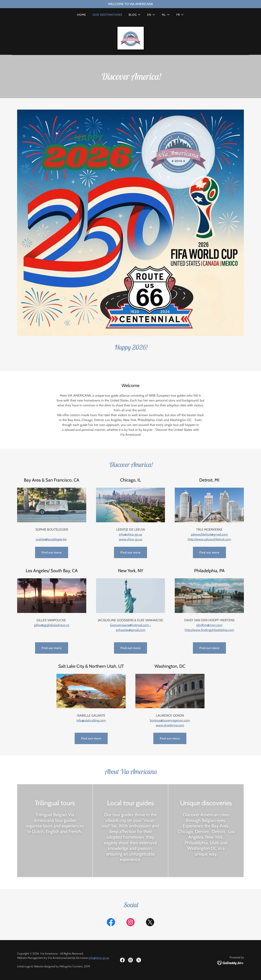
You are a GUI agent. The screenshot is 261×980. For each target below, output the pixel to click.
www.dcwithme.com (170, 725)
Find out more (52, 552)
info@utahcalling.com (91, 720)
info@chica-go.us (99, 958)
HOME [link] (82, 15)
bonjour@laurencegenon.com (170, 720)
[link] (131, 38)
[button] (135, 15)
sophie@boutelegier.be (51, 539)
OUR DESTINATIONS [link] (107, 15)
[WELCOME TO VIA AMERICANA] (130, 4)
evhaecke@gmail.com (131, 630)
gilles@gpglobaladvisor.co (52, 625)
